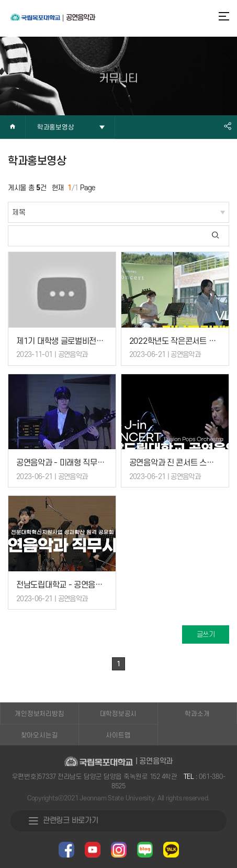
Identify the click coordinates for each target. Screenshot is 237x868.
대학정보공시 (118, 714)
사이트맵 (118, 735)
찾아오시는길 (39, 735)
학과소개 (197, 714)
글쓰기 (206, 634)
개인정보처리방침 (39, 714)
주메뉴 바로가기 (0, 0)
